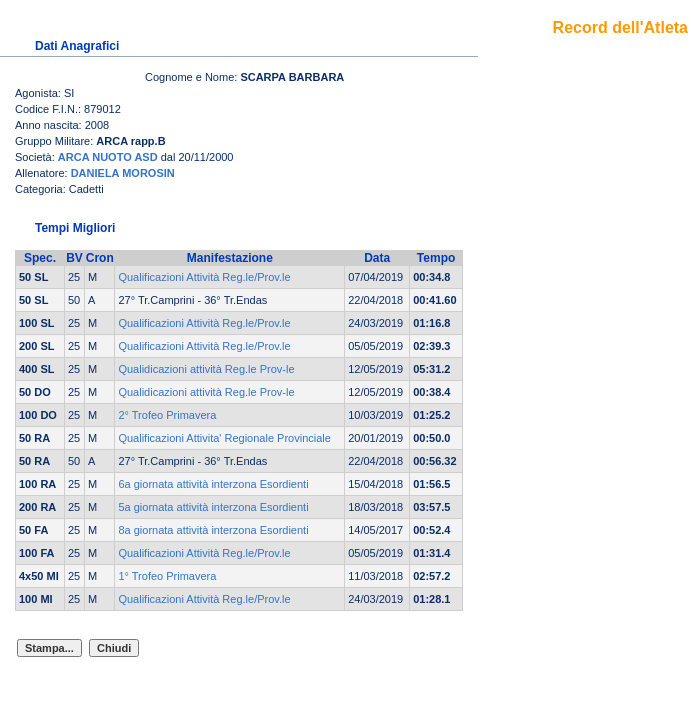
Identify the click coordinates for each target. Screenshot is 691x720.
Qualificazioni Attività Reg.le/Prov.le (204, 277)
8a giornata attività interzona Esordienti (213, 530)
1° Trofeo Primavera (167, 576)
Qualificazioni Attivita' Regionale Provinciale (224, 438)
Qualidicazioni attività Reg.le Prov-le (206, 369)
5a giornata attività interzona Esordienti (213, 507)
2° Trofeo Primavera (167, 415)
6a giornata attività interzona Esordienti (213, 484)
